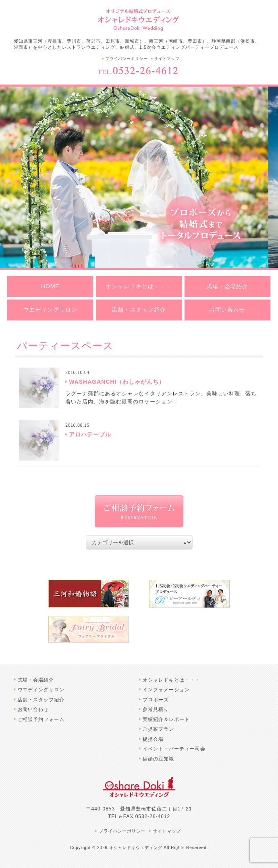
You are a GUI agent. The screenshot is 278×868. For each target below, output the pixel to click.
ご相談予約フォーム (41, 719)
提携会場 (153, 739)
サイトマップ (167, 59)
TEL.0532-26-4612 (139, 70)
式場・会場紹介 (227, 286)
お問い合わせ (227, 310)
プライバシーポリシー (126, 59)
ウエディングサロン (50, 310)
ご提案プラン (158, 729)
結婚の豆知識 (158, 759)
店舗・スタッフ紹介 (139, 310)
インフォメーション (166, 690)
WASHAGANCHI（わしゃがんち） (117, 382)
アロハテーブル (90, 434)
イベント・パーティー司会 (174, 749)
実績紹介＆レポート (166, 719)
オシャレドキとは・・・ (139, 286)
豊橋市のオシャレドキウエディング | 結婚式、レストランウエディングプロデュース (139, 19)
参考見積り (156, 709)
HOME (50, 286)
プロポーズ (156, 700)
